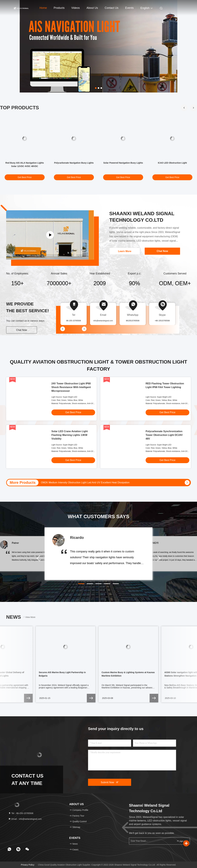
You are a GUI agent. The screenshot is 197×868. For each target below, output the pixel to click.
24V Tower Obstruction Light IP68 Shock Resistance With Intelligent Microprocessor (71, 387)
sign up (181, 841)
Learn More (125, 251)
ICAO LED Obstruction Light (172, 163)
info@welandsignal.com (103, 321)
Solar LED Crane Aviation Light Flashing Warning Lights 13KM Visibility (70, 435)
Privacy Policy (28, 865)
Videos (76, 8)
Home (43, 8)
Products (59, 8)
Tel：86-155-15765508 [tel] (21, 813)
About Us (92, 8)
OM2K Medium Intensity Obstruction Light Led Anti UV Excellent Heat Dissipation (85, 482)
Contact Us (112, 8)
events (129, 8)
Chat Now (22, 330)
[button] (193, 108)
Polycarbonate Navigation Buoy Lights (74, 163)
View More (29, 617)
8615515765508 (133, 321)
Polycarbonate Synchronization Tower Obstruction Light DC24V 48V (164, 435)
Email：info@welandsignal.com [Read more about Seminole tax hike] (25, 819)
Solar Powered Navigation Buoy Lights (123, 163)
